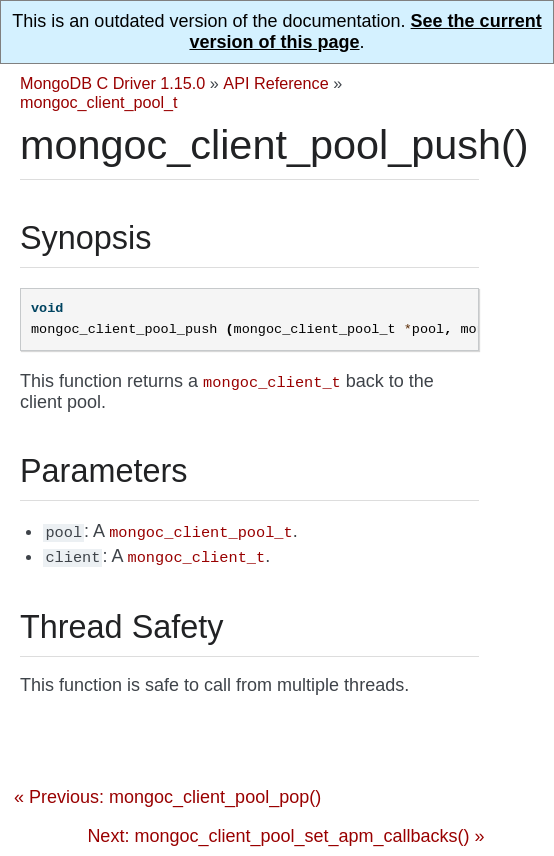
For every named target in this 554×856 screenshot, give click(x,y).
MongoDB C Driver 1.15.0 (112, 83)
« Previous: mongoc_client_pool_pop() (167, 797)
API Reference (275, 83)
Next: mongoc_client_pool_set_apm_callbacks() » (285, 836)
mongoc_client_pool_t (99, 102)
